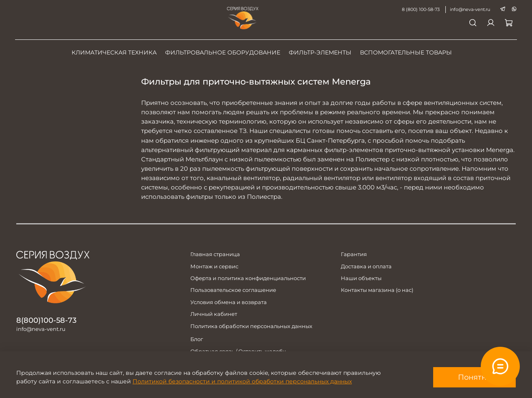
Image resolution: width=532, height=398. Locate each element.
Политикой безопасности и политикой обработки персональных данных (242, 381)
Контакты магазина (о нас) (377, 290)
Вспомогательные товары (406, 52)
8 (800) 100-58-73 (420, 9)
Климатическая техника (114, 52)
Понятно (474, 377)
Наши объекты (361, 278)
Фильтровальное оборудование (223, 52)
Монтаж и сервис (214, 266)
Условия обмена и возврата (229, 302)
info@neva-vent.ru (469, 9)
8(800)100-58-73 (46, 320)
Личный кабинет (214, 314)
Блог (197, 339)
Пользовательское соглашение (233, 290)
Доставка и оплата (366, 266)
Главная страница (215, 254)
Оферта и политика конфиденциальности (248, 278)
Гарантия (354, 254)
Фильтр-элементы (320, 52)
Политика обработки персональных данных (251, 326)
